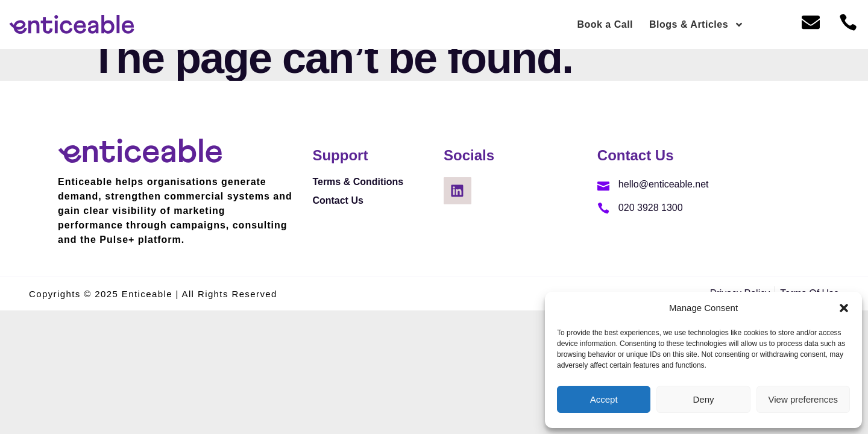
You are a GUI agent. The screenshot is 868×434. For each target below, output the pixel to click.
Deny (703, 399)
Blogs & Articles (697, 25)
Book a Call (605, 24)
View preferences (804, 399)
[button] (844, 308)
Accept (604, 399)
